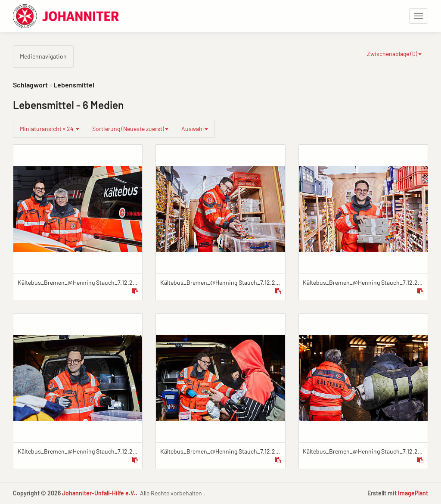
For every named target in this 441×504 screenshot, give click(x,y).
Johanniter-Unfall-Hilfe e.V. (99, 493)
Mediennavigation (43, 56)
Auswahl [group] (195, 129)
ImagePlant (413, 493)
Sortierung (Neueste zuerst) (130, 129)
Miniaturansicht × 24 (50, 129)
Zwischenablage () (394, 54)
